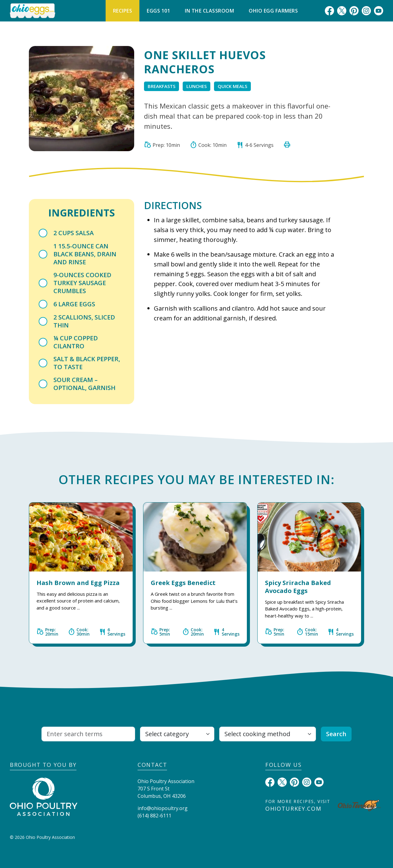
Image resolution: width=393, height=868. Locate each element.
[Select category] (177, 734)
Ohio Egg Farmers (273, 11)
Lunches (196, 86)
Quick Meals (232, 86)
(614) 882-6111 (154, 816)
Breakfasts (161, 86)
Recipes (123, 11)
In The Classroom (209, 11)
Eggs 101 (158, 11)
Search (336, 734)
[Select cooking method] (267, 734)
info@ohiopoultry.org (163, 808)
